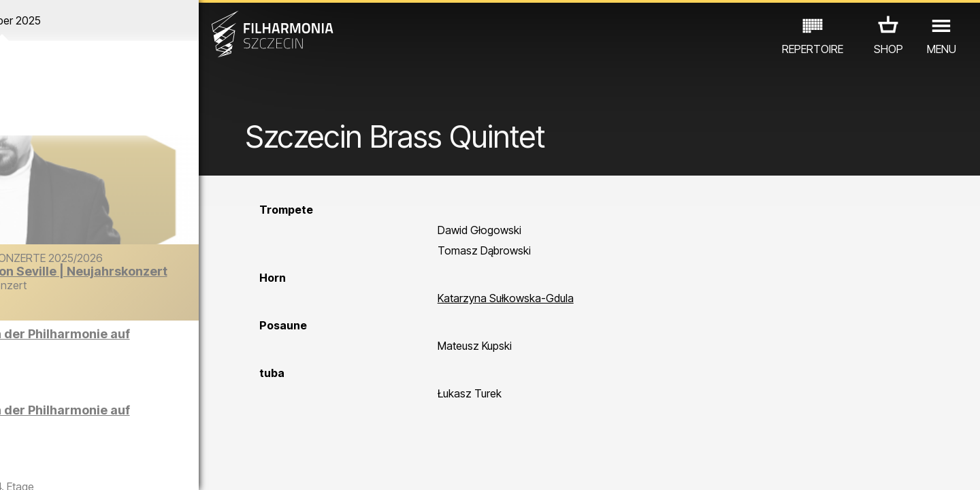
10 (193, 467)
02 (34, 467)
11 (213, 467)
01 (15, 467)
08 (154, 467)
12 (233, 467)
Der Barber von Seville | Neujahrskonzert (151, 292)
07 (134, 467)
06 (114, 467)
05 (94, 467)
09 (174, 467)
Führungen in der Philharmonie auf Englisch (159, 346)
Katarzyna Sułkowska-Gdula (542, 314)
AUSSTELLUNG (179, 411)
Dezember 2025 (128, 20)
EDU (116, 411)
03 (55, 467)
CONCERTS (62, 411)
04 (75, 467)
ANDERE (124, 430)
